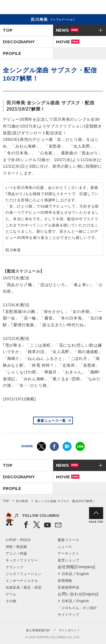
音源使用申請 (68, 587)
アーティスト (68, 554)
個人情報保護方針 (38, 630)
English (83, 574)
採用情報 (65, 581)
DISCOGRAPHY (19, 42)
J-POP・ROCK (18, 540)
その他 (11, 601)
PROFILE (12, 53)
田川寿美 (22, 501)
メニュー (97, 8)
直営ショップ (68, 560)
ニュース (65, 547)
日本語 (67, 574)
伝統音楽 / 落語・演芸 (23, 587)
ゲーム (11, 594)
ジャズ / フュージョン (23, 574)
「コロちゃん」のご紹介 (77, 608)
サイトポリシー (69, 630)
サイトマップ (68, 615)
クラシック (15, 567)
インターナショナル (22, 581)
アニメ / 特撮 (16, 554)
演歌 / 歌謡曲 (16, 547)
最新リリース (68, 540)
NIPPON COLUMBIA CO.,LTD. (31, 7)
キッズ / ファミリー (22, 560)
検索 (82, 8)
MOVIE (68, 42)
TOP (8, 30)
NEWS (67, 30)
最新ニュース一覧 (51, 421)
